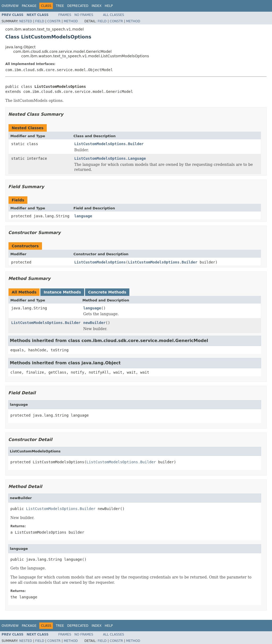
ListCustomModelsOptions (100, 262)
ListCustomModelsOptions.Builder (109, 144)
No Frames (84, 15)
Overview (10, 6)
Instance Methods (62, 292)
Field (40, 21)
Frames (65, 15)
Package (29, 6)
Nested (25, 21)
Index (97, 6)
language (83, 216)
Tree (60, 6)
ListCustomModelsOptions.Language (110, 158)
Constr (54, 21)
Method (71, 21)
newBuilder (94, 323)
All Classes (114, 15)
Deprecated (78, 6)
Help (109, 6)
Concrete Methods (107, 292)
